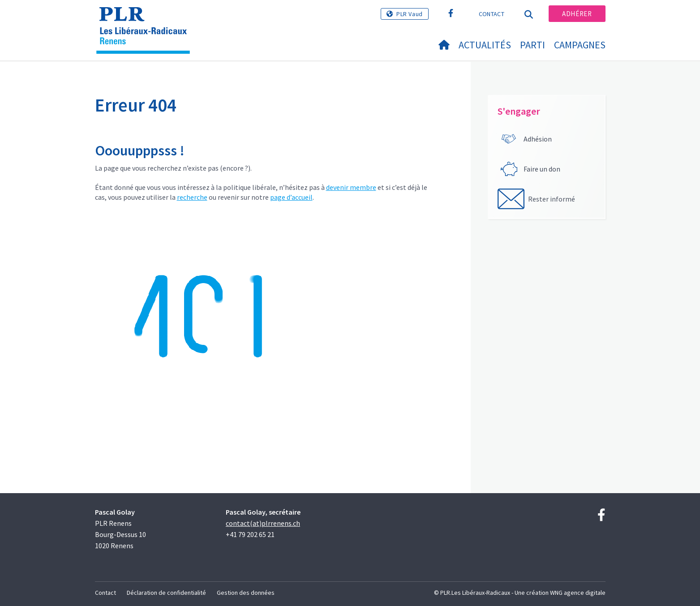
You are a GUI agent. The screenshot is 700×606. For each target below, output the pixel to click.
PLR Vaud (410, 14)
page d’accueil (291, 197)
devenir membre (351, 187)
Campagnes (580, 45)
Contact (492, 14)
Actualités (485, 45)
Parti (533, 45)
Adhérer (577, 14)
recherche (192, 197)
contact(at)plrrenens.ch (263, 523)
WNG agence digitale (578, 593)
